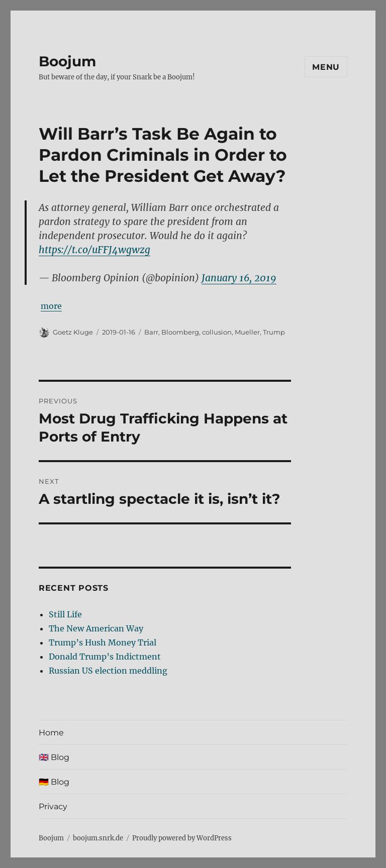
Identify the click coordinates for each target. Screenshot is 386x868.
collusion (217, 332)
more (51, 306)
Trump (274, 332)
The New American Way (96, 628)
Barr (151, 332)
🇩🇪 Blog (54, 782)
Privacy (53, 806)
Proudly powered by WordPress (182, 838)
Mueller (247, 332)
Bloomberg (180, 332)
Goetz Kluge (73, 332)
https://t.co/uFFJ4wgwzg (94, 250)
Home (51, 733)
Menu (326, 67)
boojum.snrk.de (98, 838)
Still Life (65, 614)
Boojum (67, 61)
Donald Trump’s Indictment (105, 657)
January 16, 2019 (239, 278)
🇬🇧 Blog (54, 757)
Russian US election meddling (108, 671)
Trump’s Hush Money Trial (103, 642)
